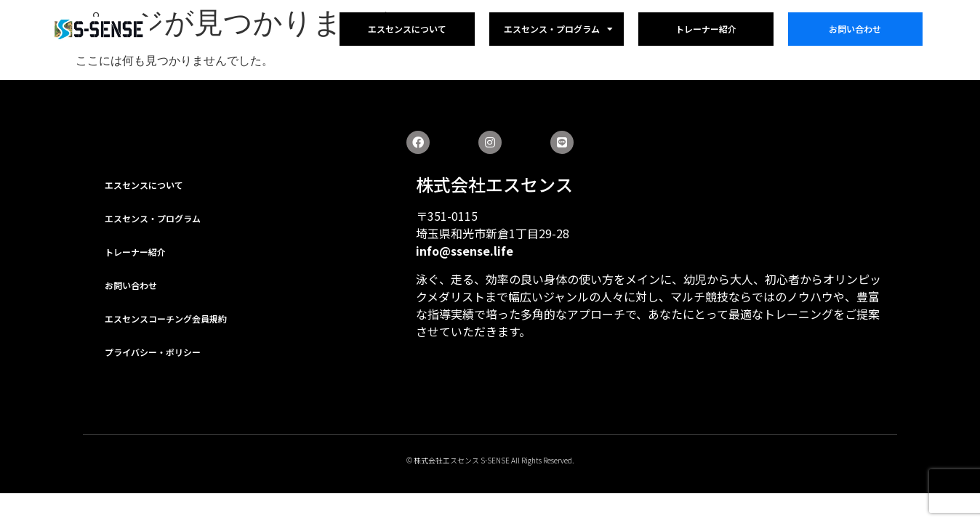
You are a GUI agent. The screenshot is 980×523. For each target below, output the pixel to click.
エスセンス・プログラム (558, 29)
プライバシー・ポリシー (153, 352)
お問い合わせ (855, 29)
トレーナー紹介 (706, 29)
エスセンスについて (407, 29)
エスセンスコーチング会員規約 (166, 319)
